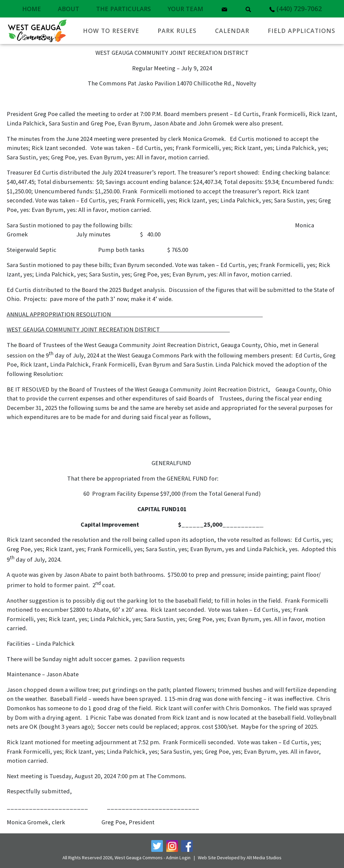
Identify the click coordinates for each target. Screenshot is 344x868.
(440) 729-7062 (296, 9)
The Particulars (123, 9)
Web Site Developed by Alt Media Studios (240, 858)
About (69, 9)
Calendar (232, 31)
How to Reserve (111, 31)
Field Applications (302, 31)
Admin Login (178, 858)
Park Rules (177, 31)
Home (32, 9)
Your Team (185, 9)
